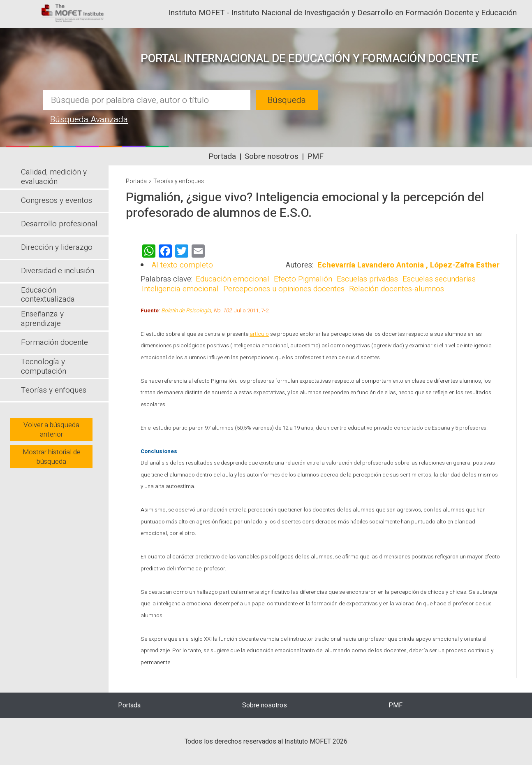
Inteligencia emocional (180, 289)
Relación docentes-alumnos (397, 289)
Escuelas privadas (367, 279)
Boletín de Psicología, (187, 311)
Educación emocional (232, 279)
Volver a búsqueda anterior (51, 430)
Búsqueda (287, 100)
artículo (259, 334)
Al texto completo (182, 265)
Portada (222, 156)
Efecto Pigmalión (303, 279)
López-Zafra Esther (465, 265)
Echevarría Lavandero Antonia (371, 265)
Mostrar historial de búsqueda (52, 457)
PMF (315, 156)
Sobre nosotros (272, 156)
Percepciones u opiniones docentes (284, 289)
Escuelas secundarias (439, 279)
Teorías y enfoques (179, 181)
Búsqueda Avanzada (89, 120)
